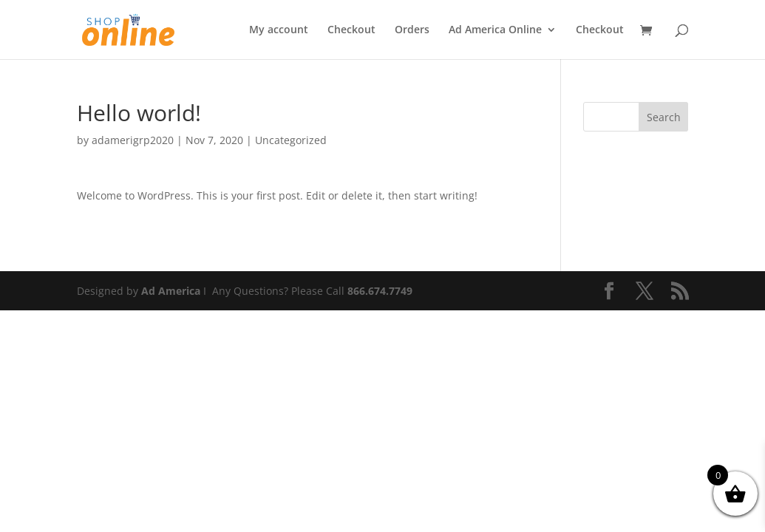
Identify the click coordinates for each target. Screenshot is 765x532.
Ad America (171, 291)
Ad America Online (495, 30)
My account (279, 30)
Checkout (351, 30)
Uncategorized (291, 140)
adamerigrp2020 (133, 140)
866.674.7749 (380, 291)
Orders (412, 30)
